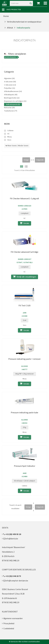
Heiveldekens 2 (8, 552)
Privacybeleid (9, 624)
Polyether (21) (10, 88)
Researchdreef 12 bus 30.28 (13, 594)
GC (8, 134)
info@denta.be (11, 539)
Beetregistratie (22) (12, 98)
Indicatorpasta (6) (13, 104)
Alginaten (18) (9, 78)
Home (6, 16)
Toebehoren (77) (11, 111)
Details (24, 223)
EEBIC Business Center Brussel (15, 589)
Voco (9, 140)
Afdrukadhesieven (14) (13, 91)
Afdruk (10, 28)
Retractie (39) (9, 108)
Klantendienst (10, 612)
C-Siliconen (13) (10, 85)
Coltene (10, 131)
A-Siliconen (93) (10, 82)
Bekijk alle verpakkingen (25, 277)
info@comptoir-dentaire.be (16, 581)
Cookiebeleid (9, 629)
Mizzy (10, 137)
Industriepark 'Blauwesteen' (14, 547)
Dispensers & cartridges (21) (15, 101)
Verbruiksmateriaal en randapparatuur (24, 22)
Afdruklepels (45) (11, 95)
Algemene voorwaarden (13, 619)
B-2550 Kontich (8, 556)
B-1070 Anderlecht (9, 598)
